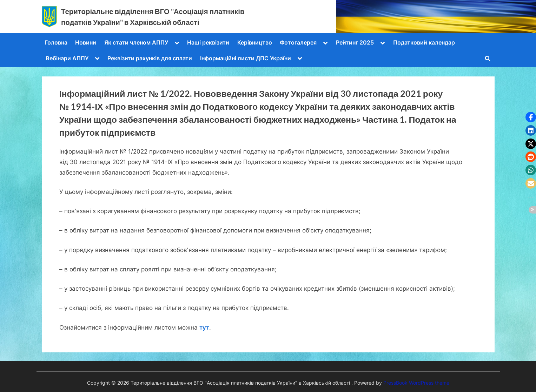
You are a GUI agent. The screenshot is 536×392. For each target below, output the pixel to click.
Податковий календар (424, 42)
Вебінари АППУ (67, 58)
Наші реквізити (208, 42)
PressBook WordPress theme (416, 383)
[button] (531, 117)
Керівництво (255, 42)
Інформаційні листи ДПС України (246, 58)
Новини (86, 42)
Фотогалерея (298, 42)
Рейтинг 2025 (355, 42)
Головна (56, 42)
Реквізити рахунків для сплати (150, 58)
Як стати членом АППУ (136, 42)
